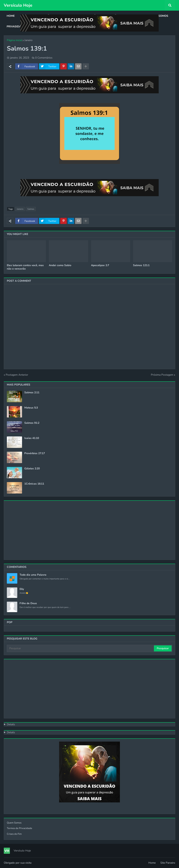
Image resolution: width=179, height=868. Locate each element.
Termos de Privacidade (19, 828)
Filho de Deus (28, 603)
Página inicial (14, 40)
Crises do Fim (14, 834)
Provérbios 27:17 (35, 453)
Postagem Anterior (17, 375)
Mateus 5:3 (31, 408)
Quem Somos (14, 823)
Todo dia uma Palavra (33, 575)
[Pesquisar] (81, 648)
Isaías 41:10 (32, 438)
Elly (22, 589)
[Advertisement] (89, 530)
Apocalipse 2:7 (100, 265)
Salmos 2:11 (32, 393)
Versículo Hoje (18, 5)
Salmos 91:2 (32, 423)
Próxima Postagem (162, 375)
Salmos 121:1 (141, 265)
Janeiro (28, 40)
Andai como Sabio (60, 265)
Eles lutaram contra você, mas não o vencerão (25, 267)
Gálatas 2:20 (32, 469)
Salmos (31, 209)
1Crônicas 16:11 (34, 484)
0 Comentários (44, 58)
